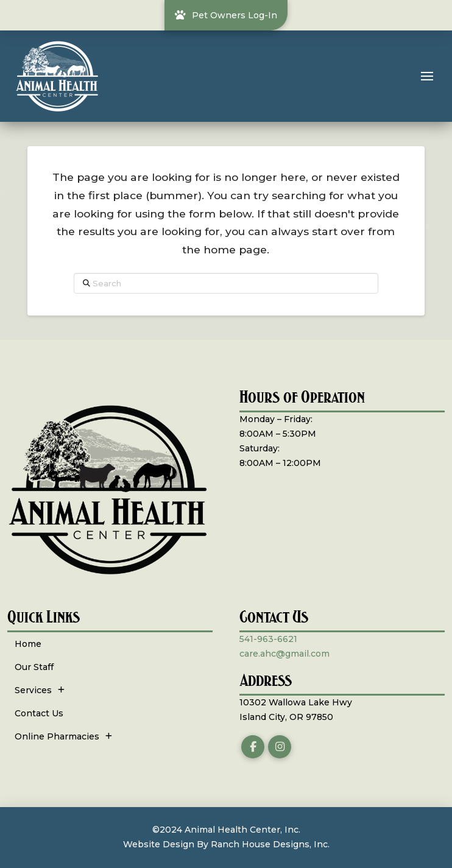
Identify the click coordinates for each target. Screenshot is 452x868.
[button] (427, 76)
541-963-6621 (268, 639)
